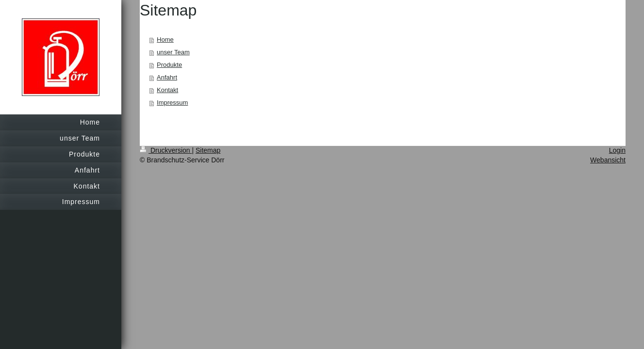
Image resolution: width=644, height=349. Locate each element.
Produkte (169, 65)
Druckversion (166, 150)
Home (165, 40)
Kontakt (167, 90)
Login (617, 150)
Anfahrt (167, 77)
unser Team (173, 52)
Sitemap (208, 150)
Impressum (172, 103)
